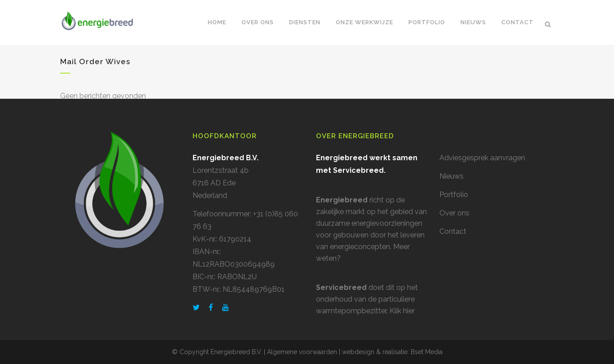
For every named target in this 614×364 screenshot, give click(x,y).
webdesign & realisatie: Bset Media (392, 352)
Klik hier (402, 311)
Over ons (454, 213)
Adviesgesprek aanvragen (482, 158)
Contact (453, 231)
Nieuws (452, 176)
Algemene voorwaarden (302, 352)
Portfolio (454, 195)
